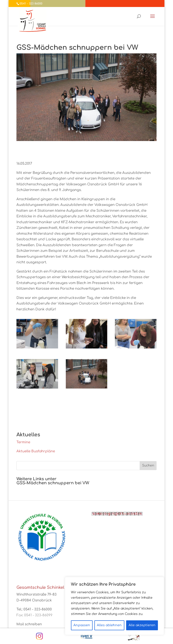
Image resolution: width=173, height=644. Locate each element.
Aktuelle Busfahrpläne (36, 451)
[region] (114, 606)
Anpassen (82, 625)
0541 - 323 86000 (31, 4)
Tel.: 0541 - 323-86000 (34, 609)
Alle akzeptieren (142, 625)
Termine (23, 442)
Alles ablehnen (109, 625)
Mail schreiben (29, 624)
